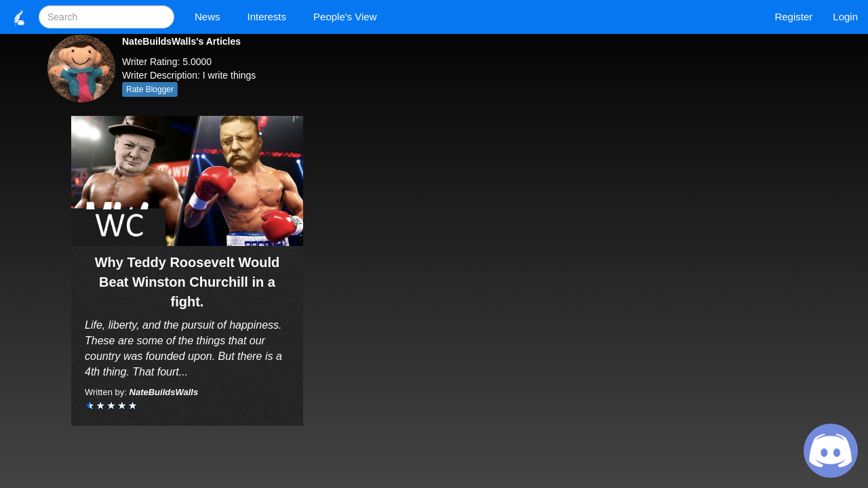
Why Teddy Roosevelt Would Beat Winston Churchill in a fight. (188, 282)
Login (845, 17)
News (211, 17)
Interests (271, 17)
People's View (348, 17)
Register (793, 17)
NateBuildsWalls (164, 392)
